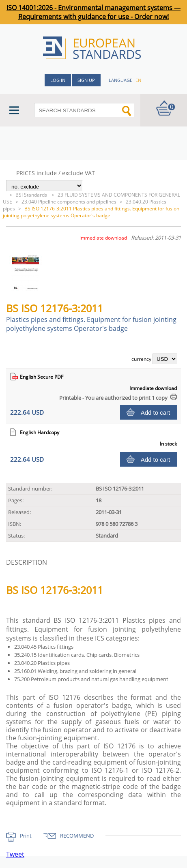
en (138, 80)
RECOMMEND (77, 836)
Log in (58, 80)
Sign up (86, 80)
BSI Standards (32, 195)
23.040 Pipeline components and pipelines (69, 202)
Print (26, 836)
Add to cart (156, 413)
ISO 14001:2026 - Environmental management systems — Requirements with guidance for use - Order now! (93, 12)
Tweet (15, 854)
